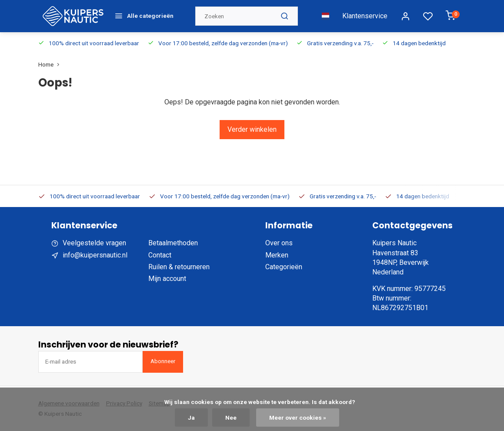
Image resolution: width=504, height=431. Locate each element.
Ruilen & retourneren (179, 267)
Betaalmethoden (173, 243)
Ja (191, 418)
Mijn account (167, 279)
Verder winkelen (252, 129)
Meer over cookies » (298, 418)
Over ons (279, 243)
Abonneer (163, 361)
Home (51, 64)
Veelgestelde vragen (94, 243)
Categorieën (284, 267)
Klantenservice (365, 16)
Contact (160, 255)
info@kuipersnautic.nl (95, 255)
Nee (231, 418)
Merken (277, 255)
